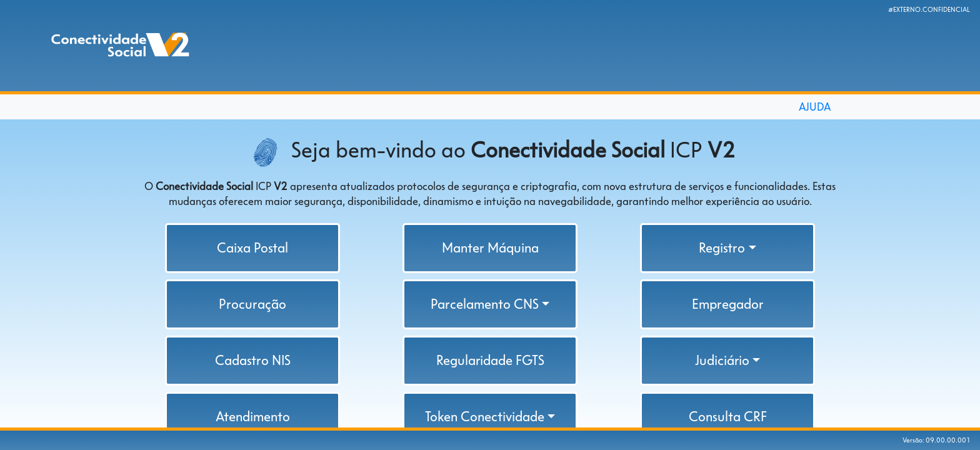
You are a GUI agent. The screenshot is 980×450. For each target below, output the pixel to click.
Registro (722, 248)
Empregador (728, 304)
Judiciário (722, 360)
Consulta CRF (728, 417)
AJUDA (815, 107)
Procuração (252, 304)
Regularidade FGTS (490, 360)
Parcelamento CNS (485, 304)
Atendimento (253, 417)
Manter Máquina (490, 248)
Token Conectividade (485, 417)
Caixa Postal (252, 248)
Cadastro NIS (253, 360)
